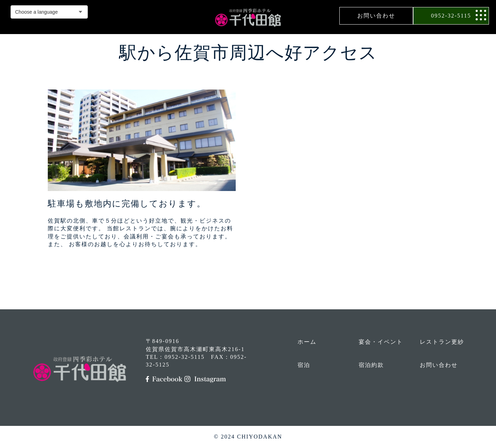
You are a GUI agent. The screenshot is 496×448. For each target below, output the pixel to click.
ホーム (307, 342)
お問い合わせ (376, 16)
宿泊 (304, 365)
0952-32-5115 (451, 16)
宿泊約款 (371, 365)
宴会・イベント (381, 342)
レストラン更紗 (442, 342)
